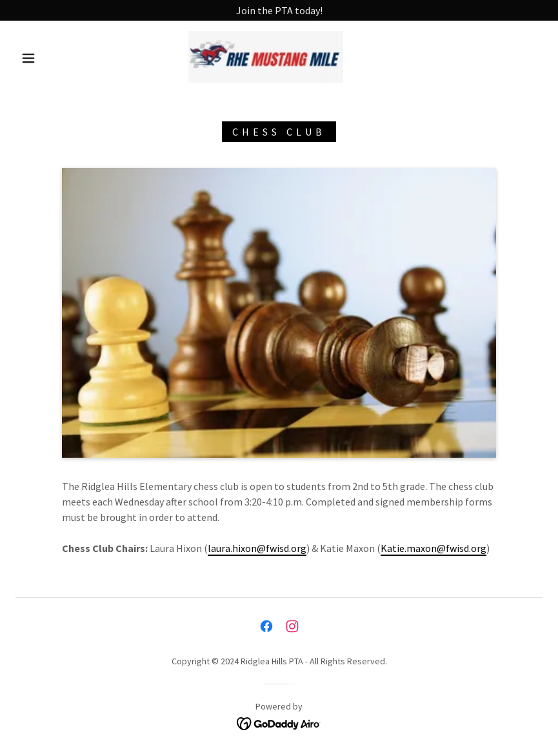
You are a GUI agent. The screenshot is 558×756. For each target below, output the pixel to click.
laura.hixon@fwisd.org (257, 548)
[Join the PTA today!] (279, 10)
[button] (28, 58)
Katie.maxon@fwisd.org (433, 548)
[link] (265, 57)
